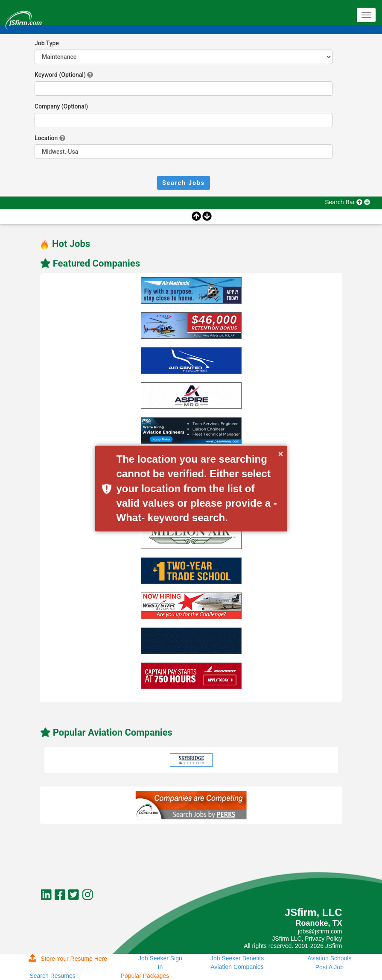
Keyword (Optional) (60, 75)
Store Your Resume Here (68, 959)
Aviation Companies (237, 967)
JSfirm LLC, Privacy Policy (307, 939)
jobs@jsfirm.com (320, 931)
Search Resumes (52, 976)
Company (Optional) (61, 106)
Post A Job (330, 967)
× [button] (281, 454)
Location (46, 138)
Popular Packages (145, 976)
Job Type (47, 43)
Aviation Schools (329, 958)
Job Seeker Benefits (237, 958)
